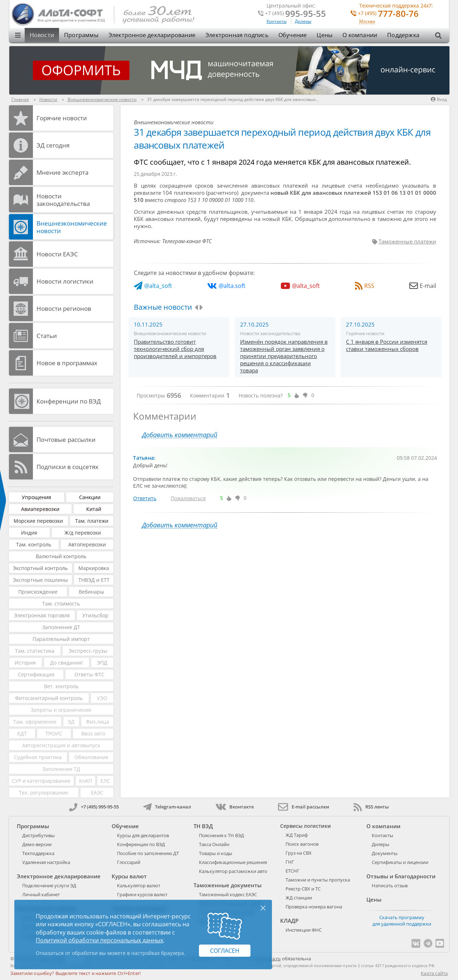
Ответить (145, 498)
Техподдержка (38, 853)
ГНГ (290, 862)
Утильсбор (95, 615)
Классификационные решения (233, 862)
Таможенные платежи (407, 241)
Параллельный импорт (61, 639)
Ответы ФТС (89, 674)
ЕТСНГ (293, 871)
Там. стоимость (61, 604)
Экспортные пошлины (40, 580)
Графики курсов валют (142, 894)
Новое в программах (67, 363)
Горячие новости (62, 118)
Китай (94, 509)
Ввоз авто (93, 733)
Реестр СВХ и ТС (303, 889)
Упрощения (36, 497)
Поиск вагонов (302, 844)
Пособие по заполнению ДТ (148, 853)
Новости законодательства (63, 200)
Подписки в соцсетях (67, 467)
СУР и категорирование (41, 781)
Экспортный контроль (40, 568)
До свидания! (67, 663)
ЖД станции (299, 898)
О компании (360, 35)
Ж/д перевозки (83, 533)
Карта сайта (434, 973)
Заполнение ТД (61, 769)
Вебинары (91, 592)
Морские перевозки (38, 521)
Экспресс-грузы (88, 651)
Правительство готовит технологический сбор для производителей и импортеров (175, 349)
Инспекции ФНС (304, 930)
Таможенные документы (228, 885)
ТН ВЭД (203, 826)
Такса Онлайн (214, 844)
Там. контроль (34, 544)
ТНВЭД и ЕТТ (94, 580)
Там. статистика (35, 651)
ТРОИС (54, 733)
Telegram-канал (167, 807)
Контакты (277, 21)
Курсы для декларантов (143, 835)
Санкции (90, 497)
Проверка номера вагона (314, 907)
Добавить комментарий (180, 435)
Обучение (293, 35)
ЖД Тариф (297, 835)
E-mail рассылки (304, 807)
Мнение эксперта (62, 172)
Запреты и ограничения (61, 710)
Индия (29, 533)
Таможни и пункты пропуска (318, 880)
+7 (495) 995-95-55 (94, 807)
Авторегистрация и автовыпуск (61, 745)
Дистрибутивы (38, 835)
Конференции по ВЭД (69, 401)
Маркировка (94, 568)
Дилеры (303, 21)
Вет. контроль (61, 686)
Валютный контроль (61, 556)
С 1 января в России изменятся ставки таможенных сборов (387, 345)
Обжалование (91, 757)
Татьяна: (144, 458)
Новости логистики (65, 281)
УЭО (102, 698)
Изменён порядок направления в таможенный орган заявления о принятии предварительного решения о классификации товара (284, 356)
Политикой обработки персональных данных (99, 940)
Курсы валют (129, 876)
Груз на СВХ (299, 853)
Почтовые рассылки (66, 440)
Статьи (47, 336)
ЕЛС (105, 781)
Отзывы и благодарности (401, 876)
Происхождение (38, 592)
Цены (325, 35)
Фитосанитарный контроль (49, 698)
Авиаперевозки (40, 509)
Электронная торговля (42, 615)
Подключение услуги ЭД (49, 885)
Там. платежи (92, 521)
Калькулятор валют (139, 885)
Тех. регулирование (43, 793)
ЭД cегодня (53, 145)
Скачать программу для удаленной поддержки (402, 921)
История (25, 663)
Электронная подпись (237, 35)
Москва (367, 22)
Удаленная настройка (46, 862)
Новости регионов (64, 308)
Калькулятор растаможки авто (233, 871)
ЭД (71, 722)
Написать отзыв (390, 885)
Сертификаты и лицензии (400, 862)
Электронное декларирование (152, 35)
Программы (81, 35)
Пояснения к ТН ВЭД (221, 835)
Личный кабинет (41, 894)
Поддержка (403, 35)
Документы (385, 853)
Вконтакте (235, 807)
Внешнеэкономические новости (72, 227)
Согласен (225, 951)
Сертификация (36, 674)
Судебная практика (38, 757)
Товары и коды (216, 853)
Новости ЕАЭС (57, 254)
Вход (439, 99)
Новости (42, 35)
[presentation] (196, 308)
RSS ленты (371, 807)
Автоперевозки (87, 544)
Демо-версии (37, 844)
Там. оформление (35, 722)
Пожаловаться (188, 498)
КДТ (22, 733)
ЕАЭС (97, 793)
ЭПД (102, 663)
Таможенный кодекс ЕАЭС (228, 894)
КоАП (86, 781)
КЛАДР (289, 921)
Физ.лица (98, 722)
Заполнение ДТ (61, 627)
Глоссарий (129, 862)
